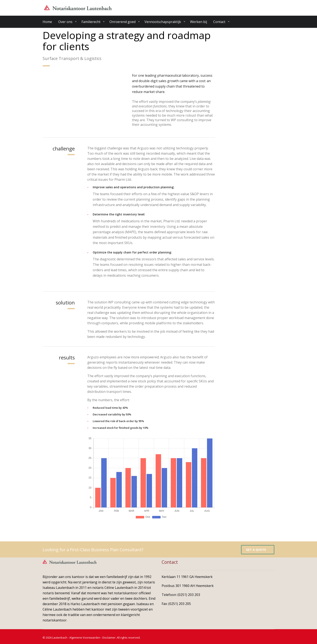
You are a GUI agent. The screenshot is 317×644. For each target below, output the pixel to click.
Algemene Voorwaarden (85, 638)
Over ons (65, 22)
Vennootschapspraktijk (163, 22)
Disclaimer (109, 638)
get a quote (258, 550)
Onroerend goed (122, 22)
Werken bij (198, 22)
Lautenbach (60, 638)
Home (47, 22)
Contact (219, 22)
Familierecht (91, 22)
